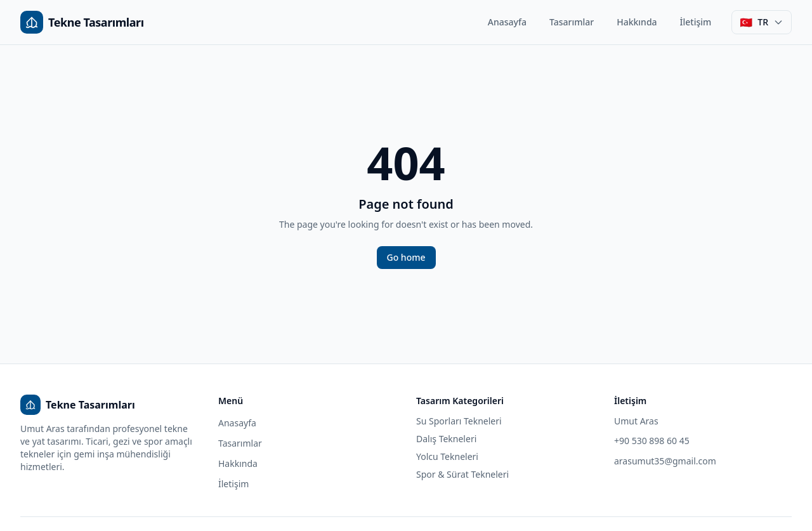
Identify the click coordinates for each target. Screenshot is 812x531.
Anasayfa (507, 22)
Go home (406, 257)
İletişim (696, 22)
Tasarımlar (572, 22)
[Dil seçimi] (762, 22)
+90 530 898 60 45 (652, 441)
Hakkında (637, 22)
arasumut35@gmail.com (665, 461)
